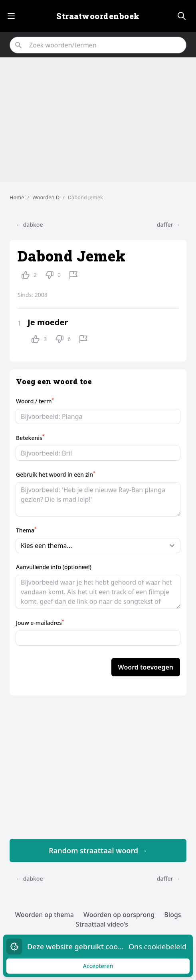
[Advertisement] (98, 120)
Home (17, 197)
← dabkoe (29, 225)
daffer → (168, 225)
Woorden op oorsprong (119, 915)
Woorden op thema (44, 915)
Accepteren (106, 968)
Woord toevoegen (146, 667)
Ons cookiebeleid (157, 947)
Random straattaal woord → (98, 850)
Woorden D (46, 197)
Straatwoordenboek (98, 16)
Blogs (172, 915)
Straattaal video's (102, 924)
